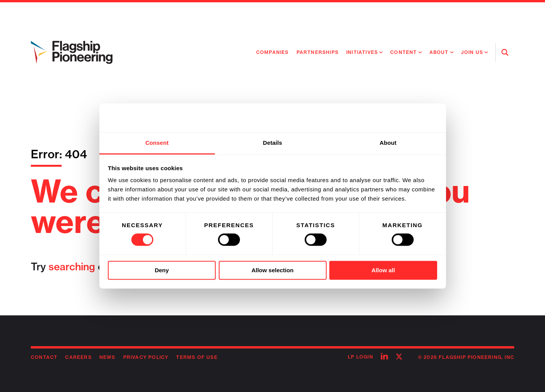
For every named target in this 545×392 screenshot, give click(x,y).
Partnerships (318, 52)
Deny (162, 270)
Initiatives (362, 52)
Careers (78, 357)
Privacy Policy (146, 357)
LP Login (361, 357)
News (107, 357)
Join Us (472, 52)
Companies (272, 52)
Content (403, 52)
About (439, 52)
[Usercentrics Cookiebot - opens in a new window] (403, 118)
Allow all (383, 270)
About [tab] (388, 143)
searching (72, 267)
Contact (44, 357)
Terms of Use (197, 357)
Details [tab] (273, 143)
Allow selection (272, 270)
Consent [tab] (157, 143)
